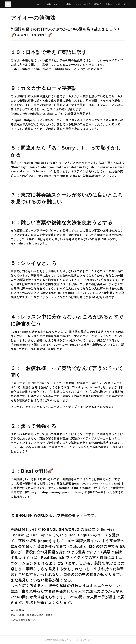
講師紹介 (116, 4)
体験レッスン (71, 4)
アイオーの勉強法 (102, 4)
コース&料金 (85, 4)
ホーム (58, 4)
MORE (126, 4)
